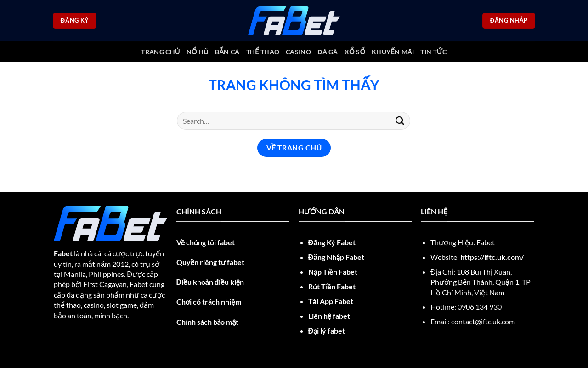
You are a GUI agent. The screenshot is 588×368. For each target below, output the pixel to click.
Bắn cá (227, 52)
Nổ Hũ (198, 52)
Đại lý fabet (327, 331)
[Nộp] (400, 121)
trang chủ (160, 52)
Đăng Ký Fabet (332, 242)
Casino (298, 52)
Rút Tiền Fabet (332, 286)
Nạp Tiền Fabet (333, 272)
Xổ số (355, 52)
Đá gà (328, 52)
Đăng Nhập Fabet (336, 257)
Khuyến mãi (393, 52)
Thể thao (263, 52)
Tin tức (433, 52)
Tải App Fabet (331, 301)
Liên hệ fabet (329, 316)
